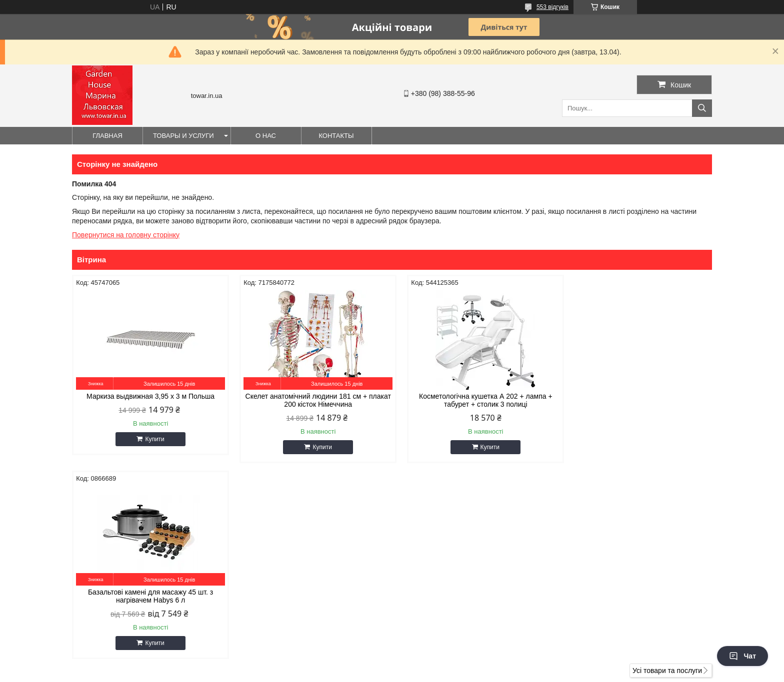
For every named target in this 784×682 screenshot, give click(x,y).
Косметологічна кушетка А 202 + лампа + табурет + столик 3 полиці (473, 400)
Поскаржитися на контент (362, 673)
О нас (266, 136)
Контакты (336, 136)
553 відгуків (552, 7)
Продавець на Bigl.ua (392, 664)
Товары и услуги (183, 136)
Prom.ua (439, 655)
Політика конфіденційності (440, 673)
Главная (107, 136)
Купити (152, 439)
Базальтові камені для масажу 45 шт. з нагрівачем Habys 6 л (636, 400)
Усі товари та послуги (667, 475)
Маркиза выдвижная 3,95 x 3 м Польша (148, 396)
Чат (742, 656)
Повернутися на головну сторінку (126, 235)
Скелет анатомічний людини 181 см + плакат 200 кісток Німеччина (311, 400)
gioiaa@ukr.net (431, 542)
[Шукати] (702, 108)
